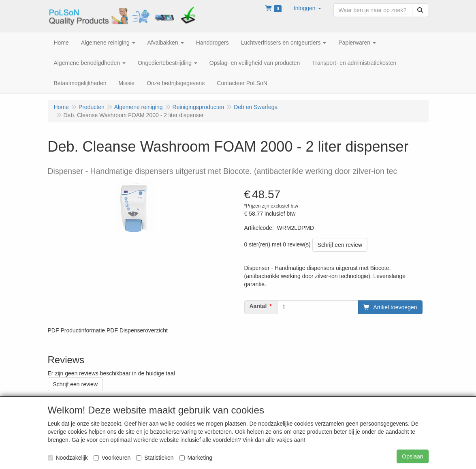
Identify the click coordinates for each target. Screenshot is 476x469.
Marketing (196, 458)
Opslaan (412, 456)
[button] (307, 8)
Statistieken (155, 458)
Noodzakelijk (68, 458)
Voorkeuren (112, 458)
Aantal (258, 306)
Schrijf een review (340, 245)
